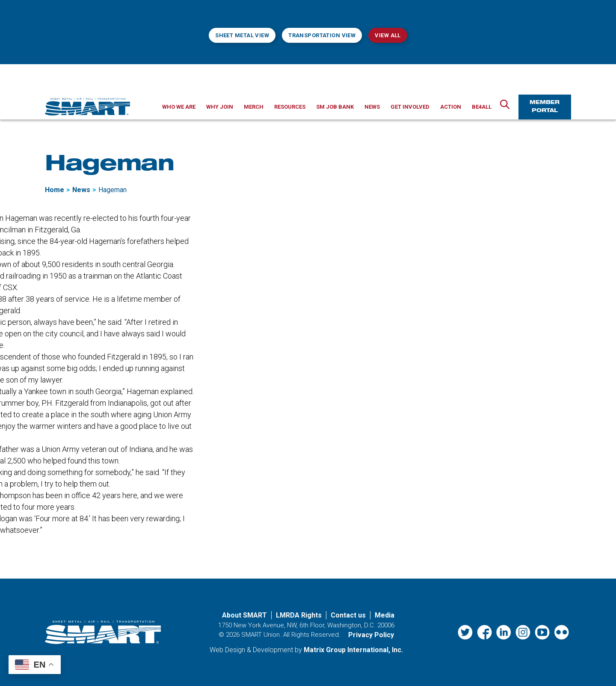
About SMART (244, 615)
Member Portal (545, 107)
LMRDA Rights (299, 615)
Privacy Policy (371, 635)
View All (388, 35)
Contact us (348, 615)
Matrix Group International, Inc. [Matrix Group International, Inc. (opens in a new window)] (353, 650)
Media (385, 615)
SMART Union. (261, 635)
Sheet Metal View (242, 35)
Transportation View (322, 35)
